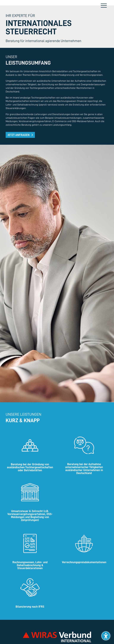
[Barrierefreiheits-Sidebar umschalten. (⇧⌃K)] (106, 636)
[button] (20, 135)
